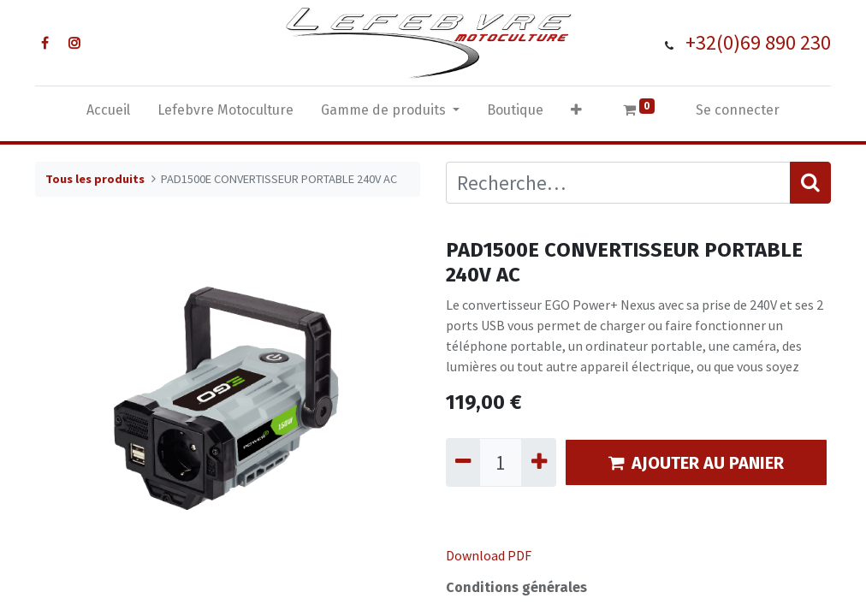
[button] (576, 114)
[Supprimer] (463, 463)
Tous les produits (95, 179)
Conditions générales (516, 587)
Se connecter (738, 110)
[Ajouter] (538, 463)
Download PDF (489, 555)
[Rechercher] (810, 183)
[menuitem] (108, 114)
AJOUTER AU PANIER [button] (696, 463)
